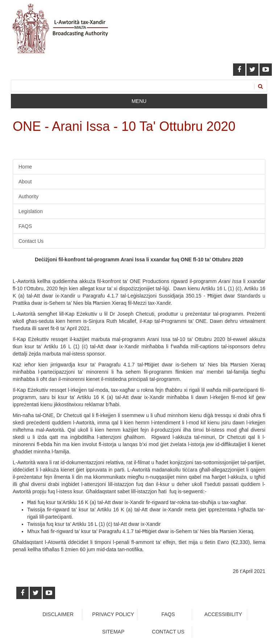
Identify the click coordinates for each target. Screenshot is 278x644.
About (25, 182)
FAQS (25, 226)
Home (25, 167)
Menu (139, 101)
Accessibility (223, 614)
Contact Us (31, 241)
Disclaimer (58, 614)
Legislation (31, 211)
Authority (28, 196)
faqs (168, 614)
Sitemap (113, 632)
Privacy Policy (113, 614)
